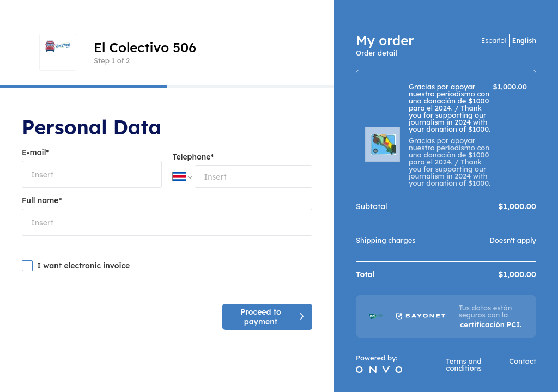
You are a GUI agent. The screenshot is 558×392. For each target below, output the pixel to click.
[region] (446, 136)
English (524, 41)
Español (494, 41)
